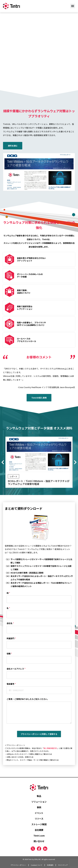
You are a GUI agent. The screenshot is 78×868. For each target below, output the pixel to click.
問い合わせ (39, 841)
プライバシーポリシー (18, 865)
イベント (39, 813)
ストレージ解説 (39, 824)
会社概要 (39, 830)
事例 (39, 807)
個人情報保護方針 (50, 748)
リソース (39, 819)
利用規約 (50, 865)
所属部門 (11, 638)
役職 (9, 654)
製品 (39, 796)
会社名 (10, 623)
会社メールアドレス (16, 669)
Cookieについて (37, 865)
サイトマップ (63, 865)
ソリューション (39, 802)
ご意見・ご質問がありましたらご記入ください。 (28, 699)
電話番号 (11, 684)
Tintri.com (39, 836)
